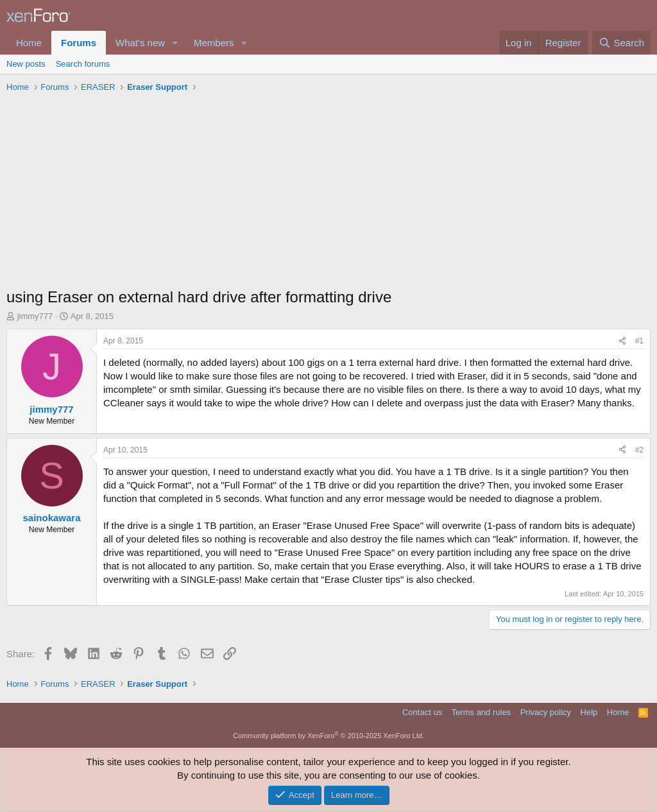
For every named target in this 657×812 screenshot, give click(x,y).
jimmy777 (35, 316)
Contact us (422, 712)
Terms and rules (481, 712)
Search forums (83, 64)
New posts (26, 64)
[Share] (622, 341)
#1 (639, 341)
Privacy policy (546, 712)
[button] (175, 43)
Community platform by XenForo (328, 736)
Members (214, 43)
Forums (79, 43)
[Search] (621, 43)
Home (29, 43)
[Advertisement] (328, 193)
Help (589, 712)
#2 (639, 450)
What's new (140, 43)
